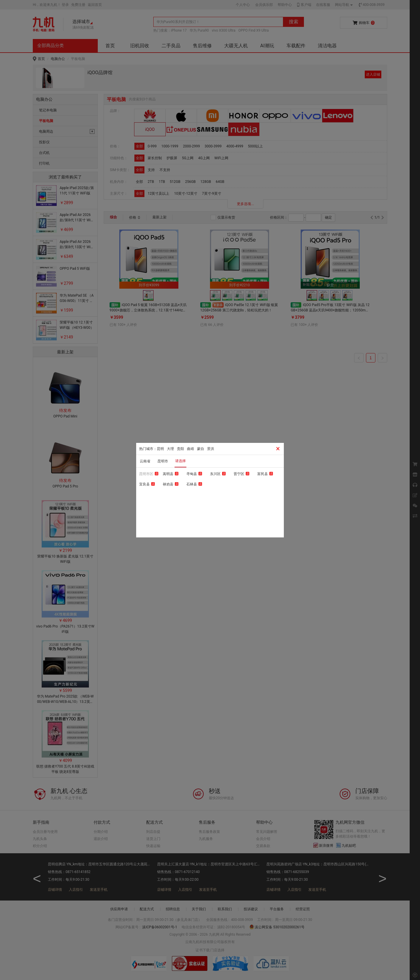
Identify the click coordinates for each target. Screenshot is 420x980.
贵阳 (180, 449)
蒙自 (201, 449)
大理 (170, 449)
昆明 (160, 449)
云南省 (145, 461)
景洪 (211, 449)
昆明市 (163, 461)
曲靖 (191, 449)
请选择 (180, 461)
